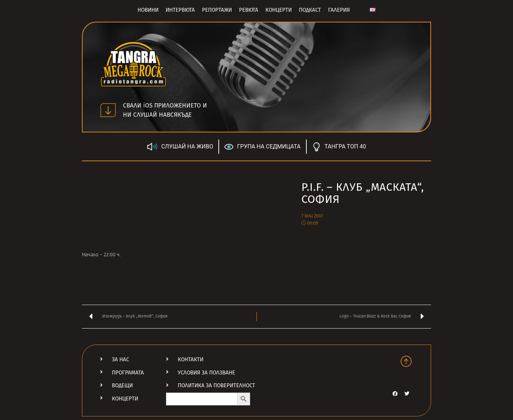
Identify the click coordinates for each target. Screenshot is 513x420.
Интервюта (180, 10)
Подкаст (310, 10)
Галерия (339, 10)
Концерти (279, 10)
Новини (148, 10)
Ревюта (249, 10)
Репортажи (217, 10)
